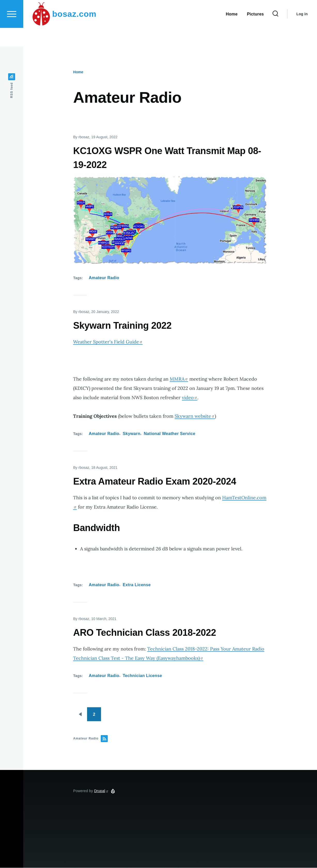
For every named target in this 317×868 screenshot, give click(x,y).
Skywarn (132, 434)
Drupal (101, 791)
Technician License (142, 676)
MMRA (179, 379)
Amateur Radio (104, 278)
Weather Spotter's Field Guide (108, 342)
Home (78, 72)
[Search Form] (275, 33)
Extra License (137, 585)
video (190, 398)
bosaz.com (74, 33)
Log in (302, 33)
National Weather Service (169, 434)
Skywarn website (195, 416)
